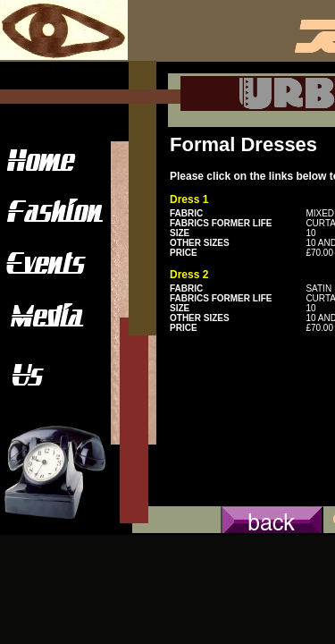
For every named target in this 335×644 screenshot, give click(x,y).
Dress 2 (189, 275)
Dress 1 (189, 199)
